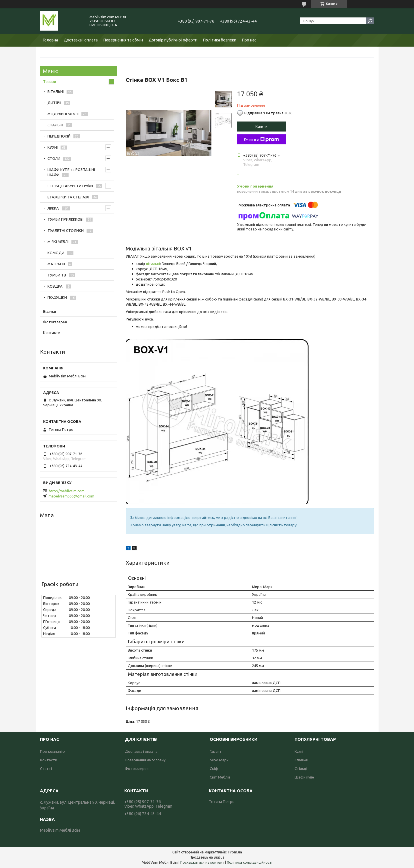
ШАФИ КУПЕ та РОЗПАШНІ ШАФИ (71, 172)
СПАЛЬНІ (55, 125)
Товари (50, 81)
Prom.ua (235, 852)
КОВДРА (55, 286)
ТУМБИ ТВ (57, 275)
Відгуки (50, 311)
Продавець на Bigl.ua (207, 857)
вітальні (153, 264)
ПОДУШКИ (57, 297)
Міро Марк (219, 760)
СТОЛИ (54, 158)
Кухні (299, 751)
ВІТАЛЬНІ (56, 91)
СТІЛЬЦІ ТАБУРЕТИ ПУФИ (70, 186)
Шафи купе (304, 777)
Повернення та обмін (123, 40)
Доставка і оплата (81, 40)
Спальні (301, 760)
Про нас (249, 40)
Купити (261, 126)
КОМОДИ (56, 253)
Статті (46, 769)
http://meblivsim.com (67, 491)
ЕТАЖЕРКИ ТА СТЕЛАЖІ (68, 197)
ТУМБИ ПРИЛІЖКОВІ (65, 219)
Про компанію (52, 751)
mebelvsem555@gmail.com (71, 496)
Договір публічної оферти (173, 40)
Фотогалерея (55, 322)
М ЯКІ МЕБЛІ (58, 242)
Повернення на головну (145, 760)
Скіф (214, 769)
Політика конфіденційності (250, 862)
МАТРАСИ (56, 264)
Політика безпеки (220, 40)
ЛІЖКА (53, 208)
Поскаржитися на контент (202, 862)
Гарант (216, 751)
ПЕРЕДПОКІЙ (59, 136)
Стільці (301, 769)
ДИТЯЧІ (54, 103)
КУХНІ (53, 147)
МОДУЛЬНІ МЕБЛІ (63, 114)
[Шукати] (370, 21)
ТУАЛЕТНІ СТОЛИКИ (66, 230)
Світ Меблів (220, 777)
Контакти (52, 333)
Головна (50, 40)
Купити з (261, 140)
